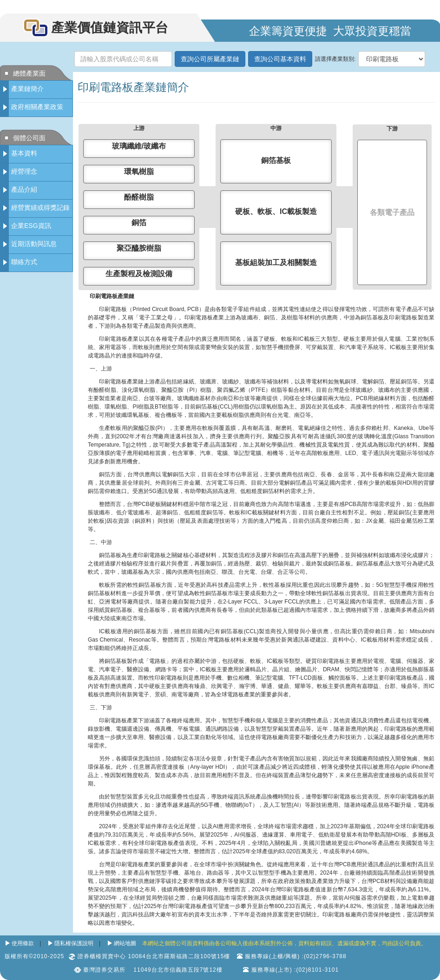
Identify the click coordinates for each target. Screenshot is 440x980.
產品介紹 (24, 189)
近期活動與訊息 (34, 244)
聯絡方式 (24, 262)
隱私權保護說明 (74, 943)
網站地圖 (125, 943)
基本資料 (24, 153)
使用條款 (23, 943)
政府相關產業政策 (37, 107)
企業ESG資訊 (31, 226)
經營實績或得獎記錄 (40, 208)
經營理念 (24, 171)
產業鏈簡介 (27, 89)
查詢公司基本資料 (280, 59)
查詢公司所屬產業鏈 (210, 59)
